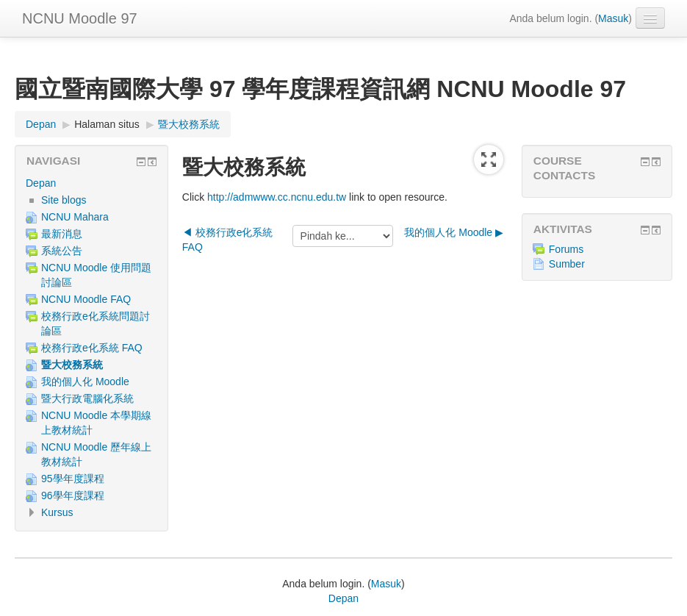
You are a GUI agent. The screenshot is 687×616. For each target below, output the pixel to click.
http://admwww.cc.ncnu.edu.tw (277, 197)
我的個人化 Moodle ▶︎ (454, 232)
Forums (558, 249)
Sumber (559, 264)
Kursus (57, 512)
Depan (41, 183)
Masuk (613, 18)
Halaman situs (107, 124)
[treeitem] (91, 183)
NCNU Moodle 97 (80, 18)
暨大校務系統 (189, 124)
